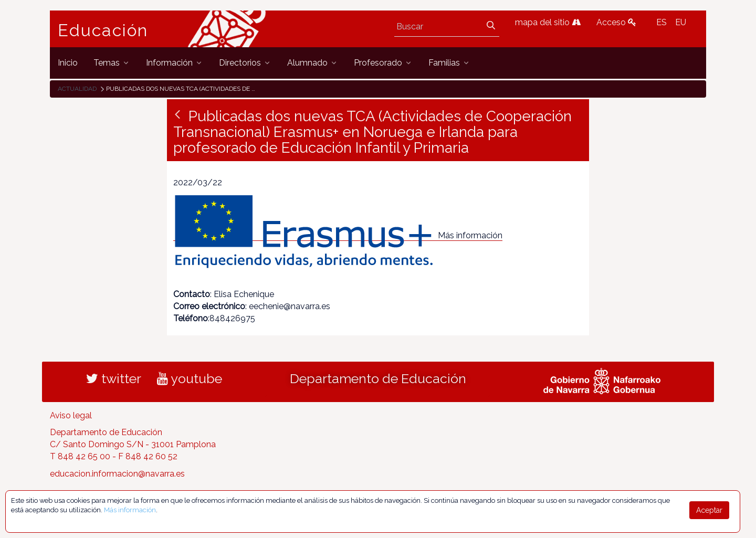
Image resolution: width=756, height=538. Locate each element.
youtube (190, 378)
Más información (470, 235)
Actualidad (77, 89)
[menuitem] (68, 63)
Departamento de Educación (378, 378)
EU (681, 22)
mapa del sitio (548, 22)
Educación (103, 30)
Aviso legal (71, 415)
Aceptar (709, 510)
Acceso (616, 22)
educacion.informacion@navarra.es (117, 474)
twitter (114, 378)
